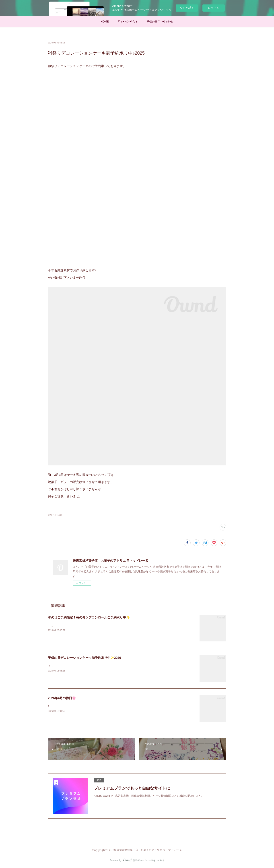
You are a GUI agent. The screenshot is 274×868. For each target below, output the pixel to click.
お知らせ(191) (55, 515)
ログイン (214, 8)
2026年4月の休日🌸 (62, 698)
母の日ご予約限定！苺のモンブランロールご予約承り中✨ (89, 617)
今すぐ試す (187, 8)
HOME (105, 22)
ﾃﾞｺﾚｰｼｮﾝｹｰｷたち (128, 22)
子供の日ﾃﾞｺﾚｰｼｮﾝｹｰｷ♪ (160, 22)
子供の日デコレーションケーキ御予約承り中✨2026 (84, 658)
